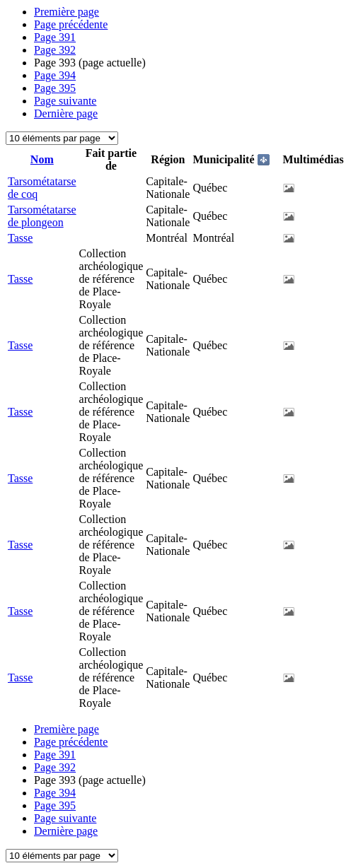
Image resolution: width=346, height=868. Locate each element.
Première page (67, 12)
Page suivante (65, 101)
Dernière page (66, 113)
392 (55, 50)
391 (55, 37)
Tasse (20, 238)
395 (55, 88)
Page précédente (71, 24)
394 (55, 75)
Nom (42, 159)
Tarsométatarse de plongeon (42, 216)
